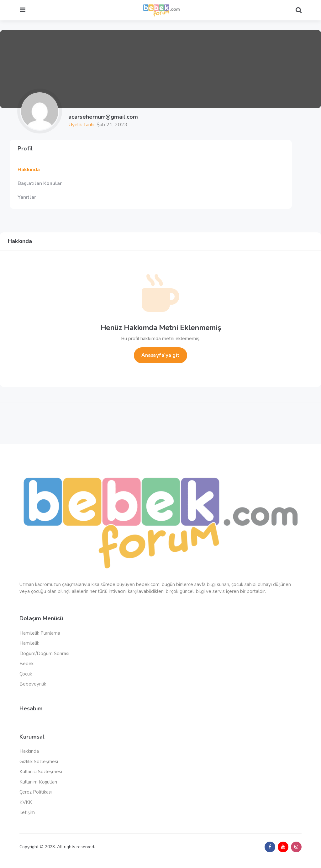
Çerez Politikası (36, 792)
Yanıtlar (27, 197)
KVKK (26, 802)
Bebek (26, 664)
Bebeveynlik (33, 684)
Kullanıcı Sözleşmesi (41, 772)
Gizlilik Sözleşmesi (39, 762)
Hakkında (29, 170)
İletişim (27, 812)
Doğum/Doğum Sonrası (44, 654)
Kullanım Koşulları (38, 782)
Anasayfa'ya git (160, 355)
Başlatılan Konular (40, 183)
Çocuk (26, 674)
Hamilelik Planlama (40, 633)
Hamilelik (29, 643)
